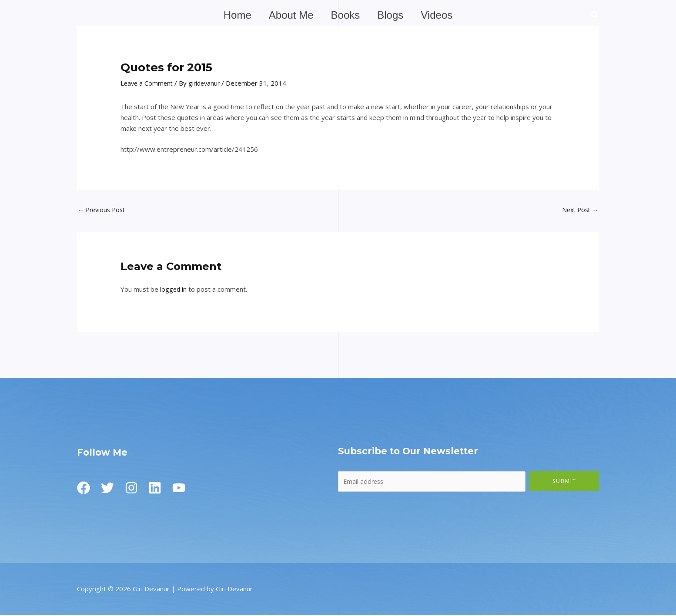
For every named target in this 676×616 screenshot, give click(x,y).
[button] (595, 16)
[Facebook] (84, 489)
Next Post (579, 210)
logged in (174, 290)
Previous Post (103, 210)
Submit (564, 481)
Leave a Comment (148, 83)
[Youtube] (188, 489)
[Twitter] (110, 489)
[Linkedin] (162, 489)
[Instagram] (136, 489)
